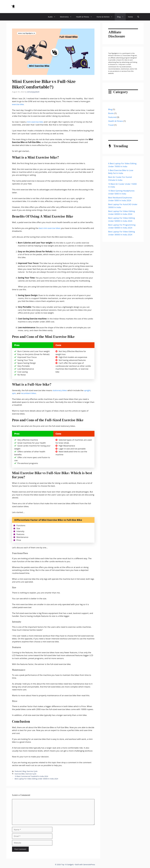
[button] (138, 17)
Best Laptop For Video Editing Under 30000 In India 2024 (36, 779)
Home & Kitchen (106, 17)
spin (14, 393)
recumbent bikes (28, 393)
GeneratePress (89, 864)
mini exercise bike (35, 122)
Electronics (67, 17)
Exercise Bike (20, 774)
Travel (111, 125)
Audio (53, 17)
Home (130, 17)
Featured (18, 771)
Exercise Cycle (32, 771)
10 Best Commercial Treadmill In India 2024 (31, 776)
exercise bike (18, 104)
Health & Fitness (85, 17)
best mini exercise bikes (50, 228)
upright (87, 390)
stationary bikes (60, 390)
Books (111, 113)
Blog (121, 17)
